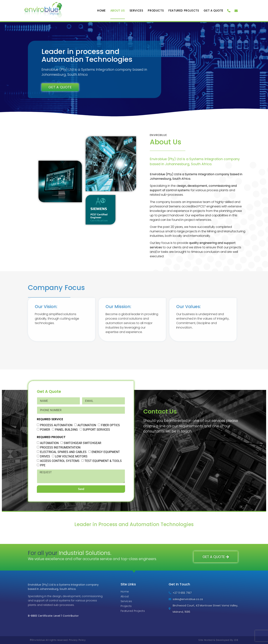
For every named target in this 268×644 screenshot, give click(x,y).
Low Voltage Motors (71, 456)
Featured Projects (184, 11)
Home (101, 11)
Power (45, 430)
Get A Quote (213, 11)
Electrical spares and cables (63, 452)
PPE (43, 465)
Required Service (50, 419)
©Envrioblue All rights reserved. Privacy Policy (58, 640)
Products (156, 11)
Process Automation (56, 425)
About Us (118, 11)
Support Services (96, 430)
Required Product (51, 437)
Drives (45, 456)
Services (136, 11)
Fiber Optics (110, 425)
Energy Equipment (106, 452)
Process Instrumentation (60, 447)
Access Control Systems (60, 461)
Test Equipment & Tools (103, 461)
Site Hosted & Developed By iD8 (218, 640)
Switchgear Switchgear (82, 443)
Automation (87, 425)
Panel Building (66, 430)
